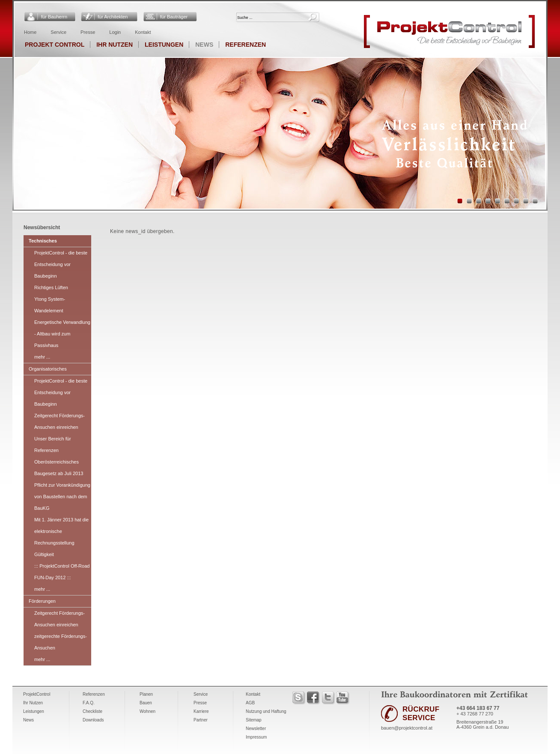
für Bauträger (174, 17)
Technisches (43, 241)
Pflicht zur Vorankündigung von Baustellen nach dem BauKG (62, 497)
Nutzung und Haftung (266, 711)
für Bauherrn (54, 17)
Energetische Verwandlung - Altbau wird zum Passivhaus (62, 334)
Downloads (93, 720)
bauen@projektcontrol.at (407, 728)
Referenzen (246, 45)
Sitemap (254, 720)
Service (58, 32)
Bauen (146, 703)
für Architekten (113, 17)
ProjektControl (37, 694)
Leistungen (164, 45)
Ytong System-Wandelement (50, 305)
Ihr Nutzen (115, 45)
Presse (88, 32)
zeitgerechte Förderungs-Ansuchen (61, 642)
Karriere (201, 711)
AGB (250, 703)
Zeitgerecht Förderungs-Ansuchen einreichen (60, 421)
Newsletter (256, 729)
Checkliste (92, 711)
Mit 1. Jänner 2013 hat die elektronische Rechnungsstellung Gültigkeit (61, 537)
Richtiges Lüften (51, 287)
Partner (201, 720)
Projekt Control (55, 45)
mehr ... (42, 357)
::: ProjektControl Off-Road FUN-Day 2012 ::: (62, 572)
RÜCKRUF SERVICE (421, 714)
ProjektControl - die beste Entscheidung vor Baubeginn (61, 264)
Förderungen (42, 601)
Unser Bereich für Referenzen (53, 444)
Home (30, 32)
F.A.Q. (89, 703)
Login (115, 32)
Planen (146, 694)
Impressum (256, 737)
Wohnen (147, 711)
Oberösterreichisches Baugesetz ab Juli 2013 (59, 468)
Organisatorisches (48, 369)
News (204, 45)
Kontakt (143, 32)
